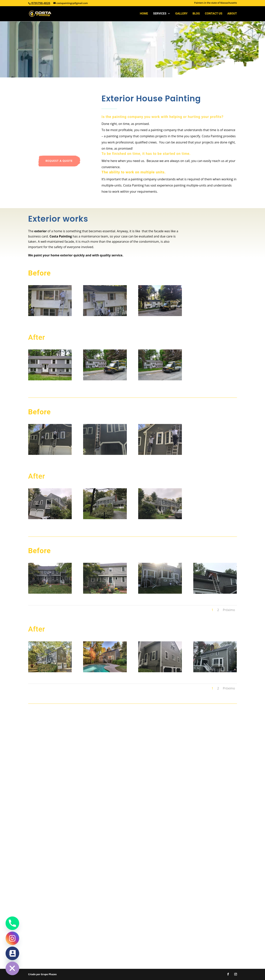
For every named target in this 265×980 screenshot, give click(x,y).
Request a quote (59, 161)
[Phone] (12, 923)
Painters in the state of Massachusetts (216, 3)
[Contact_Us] (12, 953)
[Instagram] (12, 938)
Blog (196, 14)
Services (160, 14)
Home (144, 14)
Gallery (181, 14)
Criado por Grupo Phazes (42, 974)
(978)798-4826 (41, 3)
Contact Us (214, 14)
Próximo (229, 610)
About (232, 14)
